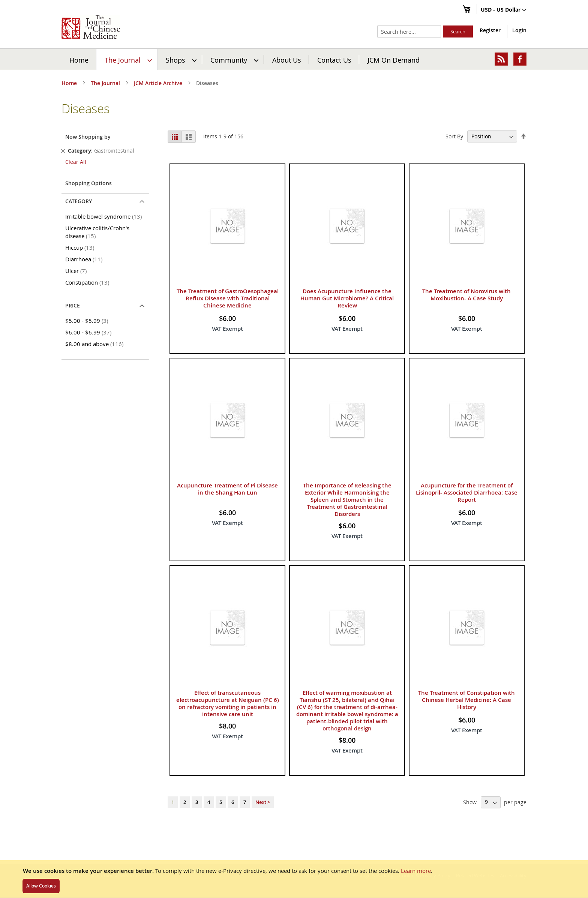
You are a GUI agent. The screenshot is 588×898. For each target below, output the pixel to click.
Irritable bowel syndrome (105, 216)
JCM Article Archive (159, 83)
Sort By (454, 136)
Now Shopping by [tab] (88, 137)
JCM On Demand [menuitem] (394, 60)
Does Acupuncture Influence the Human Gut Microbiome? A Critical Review (347, 298)
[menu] (294, 59)
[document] (294, 879)
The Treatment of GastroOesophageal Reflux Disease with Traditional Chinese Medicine (228, 298)
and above (96, 344)
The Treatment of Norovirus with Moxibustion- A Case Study (466, 295)
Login (519, 30)
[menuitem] (127, 59)
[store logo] (91, 27)
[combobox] (409, 31)
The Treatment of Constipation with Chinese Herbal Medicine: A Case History (466, 700)
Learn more (416, 871)
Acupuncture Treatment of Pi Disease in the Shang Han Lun (227, 489)
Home (79, 60)
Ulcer (77, 271)
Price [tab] (73, 305)
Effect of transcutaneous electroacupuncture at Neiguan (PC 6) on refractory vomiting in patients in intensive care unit (228, 703)
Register (490, 30)
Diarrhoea (85, 259)
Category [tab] (79, 201)
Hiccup (81, 247)
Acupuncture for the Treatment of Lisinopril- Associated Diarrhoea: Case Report (467, 492)
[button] (504, 10)
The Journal (106, 83)
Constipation (88, 282)
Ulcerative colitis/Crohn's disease (97, 232)
